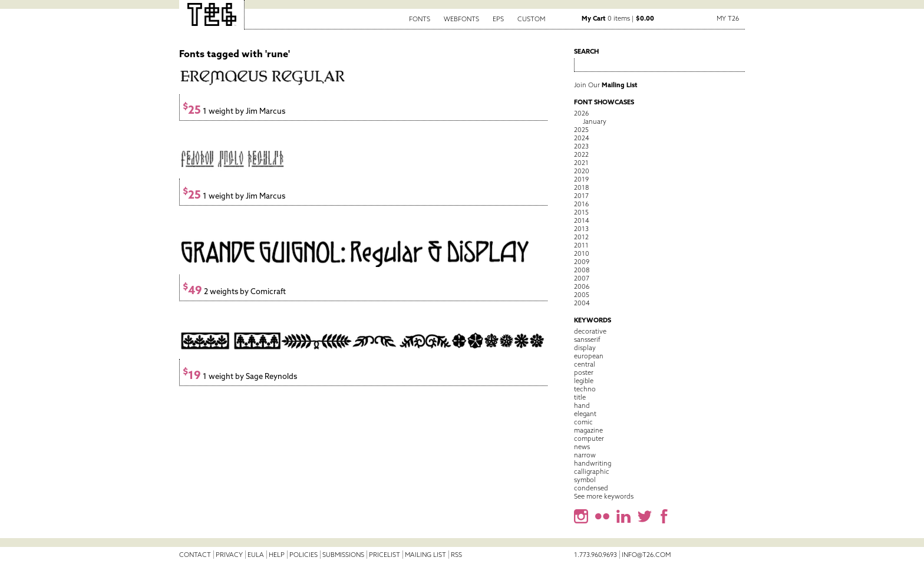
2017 (581, 196)
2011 (581, 245)
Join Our (606, 85)
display (585, 348)
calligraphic (592, 472)
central (585, 364)
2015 (581, 212)
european (589, 356)
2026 (581, 113)
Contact (195, 555)
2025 (581, 130)
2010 (582, 253)
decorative (590, 331)
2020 (582, 171)
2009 (582, 262)
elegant (585, 414)
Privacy (229, 555)
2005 (582, 295)
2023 (581, 146)
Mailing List (425, 555)
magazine (588, 430)
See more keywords (604, 496)
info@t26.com (646, 555)
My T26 (728, 18)
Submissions (343, 555)
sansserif (587, 339)
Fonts (420, 19)
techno (585, 389)
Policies (303, 555)
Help (277, 555)
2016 (581, 204)
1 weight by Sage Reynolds (240, 376)
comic (583, 422)
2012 (581, 237)
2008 (582, 270)
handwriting (593, 463)
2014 (582, 220)
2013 (581, 229)
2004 (582, 303)
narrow (585, 455)
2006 (582, 286)
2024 (582, 138)
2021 (581, 163)
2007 (582, 278)
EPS (498, 19)
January (595, 121)
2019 (581, 179)
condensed (591, 488)
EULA (256, 555)
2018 (581, 187)
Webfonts (461, 19)
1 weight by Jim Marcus (234, 111)
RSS (456, 555)
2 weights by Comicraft (234, 291)
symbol (585, 480)
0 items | (618, 18)
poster (584, 372)
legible (584, 381)
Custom (531, 19)
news (582, 447)
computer (589, 438)
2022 (581, 154)
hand (582, 405)
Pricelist (385, 555)
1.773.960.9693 (595, 555)
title (580, 397)
